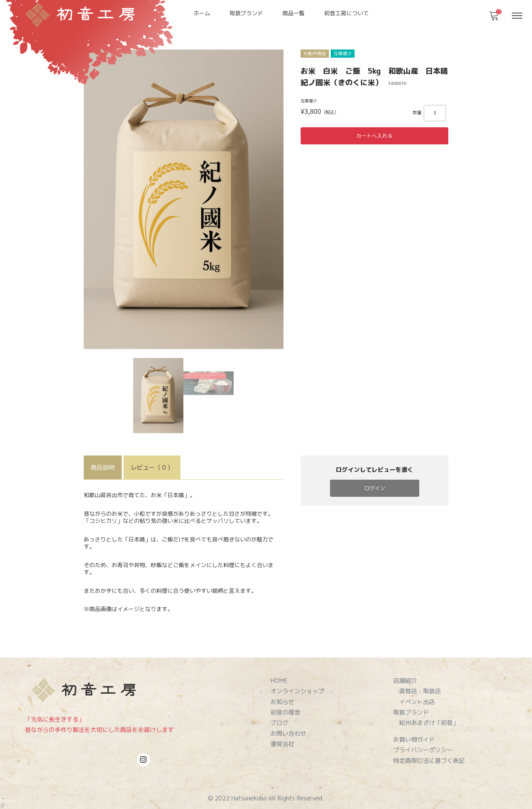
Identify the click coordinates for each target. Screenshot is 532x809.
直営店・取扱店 (420, 689)
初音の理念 (285, 708)
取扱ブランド (246, 13)
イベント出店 (417, 698)
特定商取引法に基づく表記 (429, 752)
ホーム (202, 13)
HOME (279, 680)
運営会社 (282, 737)
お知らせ (282, 698)
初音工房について (346, 13)
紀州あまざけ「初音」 (429, 717)
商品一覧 (294, 13)
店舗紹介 (405, 680)
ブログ (279, 717)
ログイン (375, 487)
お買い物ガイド (414, 733)
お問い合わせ (288, 727)
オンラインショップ (297, 689)
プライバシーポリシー (423, 743)
